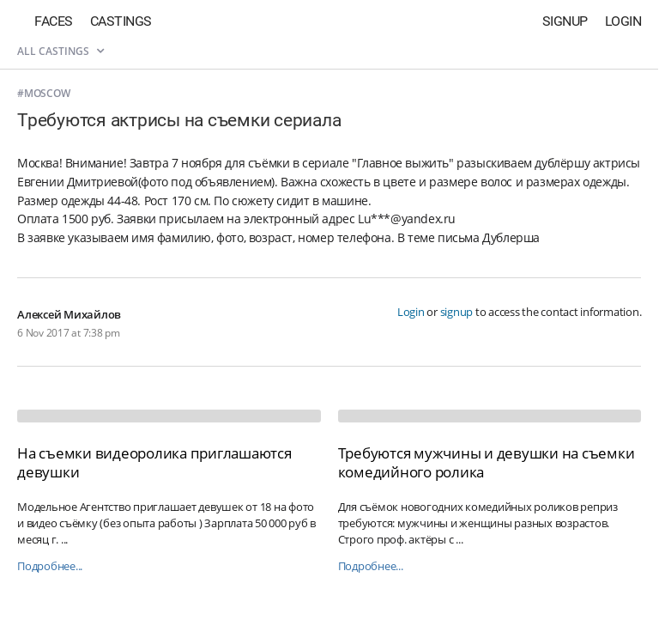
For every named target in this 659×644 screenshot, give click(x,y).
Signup (565, 21)
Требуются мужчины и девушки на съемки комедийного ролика (487, 462)
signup (457, 312)
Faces (54, 21)
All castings (60, 51)
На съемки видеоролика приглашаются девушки (154, 462)
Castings (121, 21)
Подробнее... (50, 566)
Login (623, 21)
